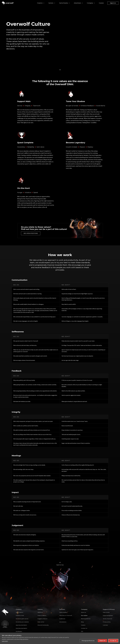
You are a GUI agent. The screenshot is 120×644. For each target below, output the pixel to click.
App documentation (21, 625)
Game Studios (64, 3)
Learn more (5, 641)
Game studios (63, 612)
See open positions (31, 233)
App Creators (19, 612)
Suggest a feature (42, 619)
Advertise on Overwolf (66, 616)
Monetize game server (22, 619)
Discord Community (43, 625)
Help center (41, 622)
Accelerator (19, 631)
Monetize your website (22, 622)
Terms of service (107, 619)
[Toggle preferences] (88, 641)
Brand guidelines (86, 619)
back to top (60, 564)
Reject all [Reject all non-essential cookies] (102, 641)
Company (90, 3)
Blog (82, 622)
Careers (101, 3)
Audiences (62, 619)
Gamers (51, 3)
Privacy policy (107, 622)
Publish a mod (20, 616)
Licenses (105, 625)
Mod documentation (21, 628)
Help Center (106, 612)
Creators (40, 3)
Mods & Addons (42, 616)
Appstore (113, 3)
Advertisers (77, 3)
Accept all (113, 641)
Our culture (84, 616)
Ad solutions (63, 622)
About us (84, 612)
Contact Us (84, 628)
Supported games (108, 616)
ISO (82, 631)
